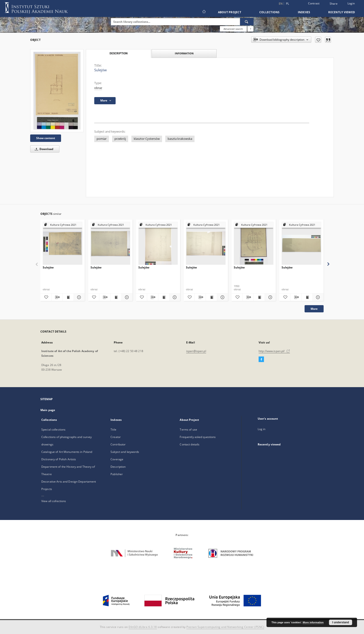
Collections (270, 12)
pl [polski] (288, 4)
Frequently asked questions (198, 437)
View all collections (54, 501)
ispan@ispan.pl (196, 351)
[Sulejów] (57, 91)
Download (43, 149)
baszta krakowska (180, 139)
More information (313, 622)
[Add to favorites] (318, 40)
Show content (46, 138)
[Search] (247, 22)
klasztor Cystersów (147, 139)
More (314, 309)
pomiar (102, 139)
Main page (48, 410)
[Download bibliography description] (57, 297)
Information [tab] (184, 53)
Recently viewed (342, 12)
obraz (98, 88)
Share (334, 4)
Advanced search (233, 29)
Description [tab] (119, 53)
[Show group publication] (63, 225)
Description (118, 467)
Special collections (53, 430)
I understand (341, 622)
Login (351, 3)
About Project (230, 12)
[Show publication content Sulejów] (68, 297)
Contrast (314, 3)
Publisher (117, 474)
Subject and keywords (125, 452)
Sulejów (48, 267)
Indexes (304, 12)
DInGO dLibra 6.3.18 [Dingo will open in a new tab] (143, 627)
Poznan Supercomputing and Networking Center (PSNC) (225, 627)
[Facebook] (261, 359)
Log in (262, 429)
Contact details (190, 444)
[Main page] (204, 12)
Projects (47, 489)
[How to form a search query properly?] (250, 29)
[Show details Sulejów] (79, 297)
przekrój (120, 139)
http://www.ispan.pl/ (274, 351)
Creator (116, 437)
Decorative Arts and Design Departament (69, 482)
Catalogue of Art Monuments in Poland (67, 452)
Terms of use (188, 430)
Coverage (117, 459)
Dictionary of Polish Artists (59, 459)
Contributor (118, 444)
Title (113, 430)
